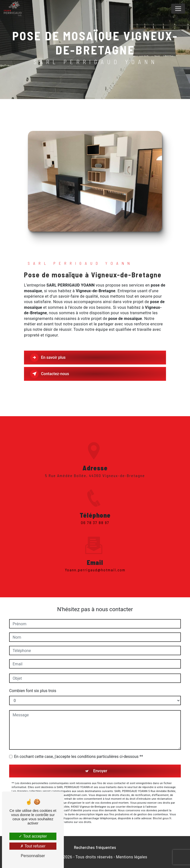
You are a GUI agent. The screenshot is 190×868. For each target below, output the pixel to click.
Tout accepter (33, 836)
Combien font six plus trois (33, 691)
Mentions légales (132, 857)
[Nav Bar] (178, 9)
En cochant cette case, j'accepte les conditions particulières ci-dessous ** (79, 757)
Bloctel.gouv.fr (162, 818)
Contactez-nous (50, 374)
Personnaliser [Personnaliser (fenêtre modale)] (33, 856)
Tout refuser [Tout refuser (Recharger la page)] (33, 846)
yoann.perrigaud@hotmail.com (95, 564)
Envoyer (100, 771)
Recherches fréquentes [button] (95, 847)
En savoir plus (48, 358)
